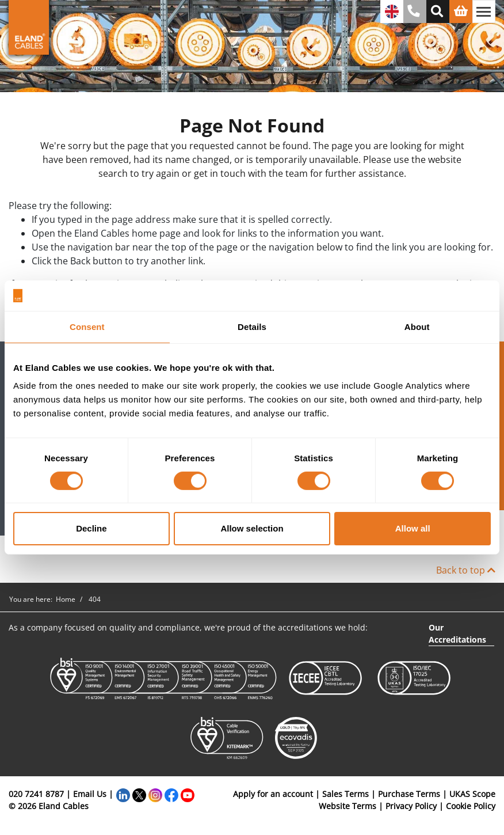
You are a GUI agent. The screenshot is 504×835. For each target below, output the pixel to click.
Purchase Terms (409, 794)
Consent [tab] (87, 326)
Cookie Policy (471, 806)
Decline (91, 528)
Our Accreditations (457, 633)
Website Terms (348, 806)
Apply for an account (273, 794)
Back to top (466, 570)
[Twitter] (139, 794)
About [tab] (417, 326)
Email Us (90, 794)
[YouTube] (188, 794)
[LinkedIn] (123, 794)
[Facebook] (171, 794)
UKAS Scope (472, 794)
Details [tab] (252, 326)
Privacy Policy (411, 806)
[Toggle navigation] (484, 12)
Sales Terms (345, 794)
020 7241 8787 (36, 794)
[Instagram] (155, 794)
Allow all (413, 528)
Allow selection (252, 528)
